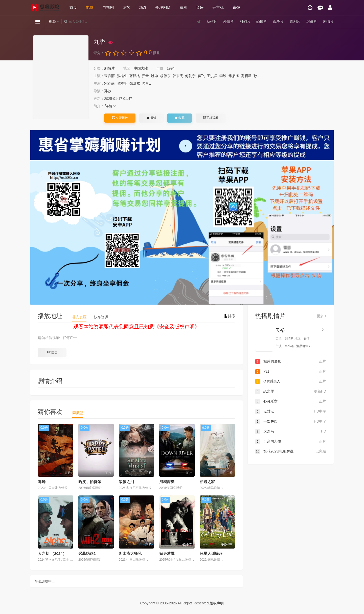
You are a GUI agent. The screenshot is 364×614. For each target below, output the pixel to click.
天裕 (280, 330)
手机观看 (211, 118)
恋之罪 (291, 392)
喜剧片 (295, 21)
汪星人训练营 (211, 553)
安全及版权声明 (177, 327)
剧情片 (328, 21)
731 (291, 372)
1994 (171, 68)
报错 (151, 118)
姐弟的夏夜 (291, 361)
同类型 (78, 413)
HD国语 (52, 352)
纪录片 (312, 21)
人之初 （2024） (52, 553)
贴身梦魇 (167, 553)
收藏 (179, 118)
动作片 (212, 21)
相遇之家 (207, 482)
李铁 (223, 76)
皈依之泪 (126, 482)
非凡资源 (79, 317)
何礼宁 (190, 76)
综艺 (126, 7)
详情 (110, 106)
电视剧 (108, 7)
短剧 (183, 7)
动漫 (143, 7)
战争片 (278, 21)
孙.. (256, 76)
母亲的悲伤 (291, 442)
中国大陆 (141, 68)
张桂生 (122, 76)
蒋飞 (201, 76)
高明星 (246, 76)
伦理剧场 (163, 7)
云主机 (218, 7)
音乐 (200, 7)
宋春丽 (109, 76)
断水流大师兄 (130, 553)
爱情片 (229, 21)
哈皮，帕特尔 (90, 482)
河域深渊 (167, 482)
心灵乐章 (291, 401)
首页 (73, 7)
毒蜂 (42, 482)
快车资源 (101, 317)
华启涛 (234, 76)
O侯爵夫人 (291, 381)
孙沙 (108, 91)
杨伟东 (165, 76)
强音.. (146, 83)
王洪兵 (212, 76)
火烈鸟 (291, 431)
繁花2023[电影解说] (291, 451)
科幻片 (245, 21)
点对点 (291, 412)
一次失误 (291, 422)
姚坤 (154, 76)
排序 (229, 316)
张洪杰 (135, 76)
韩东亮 (178, 76)
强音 (145, 76)
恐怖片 (262, 21)
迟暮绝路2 (87, 553)
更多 (321, 316)
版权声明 (217, 603)
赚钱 (236, 7)
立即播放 (120, 118)
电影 (90, 7)
